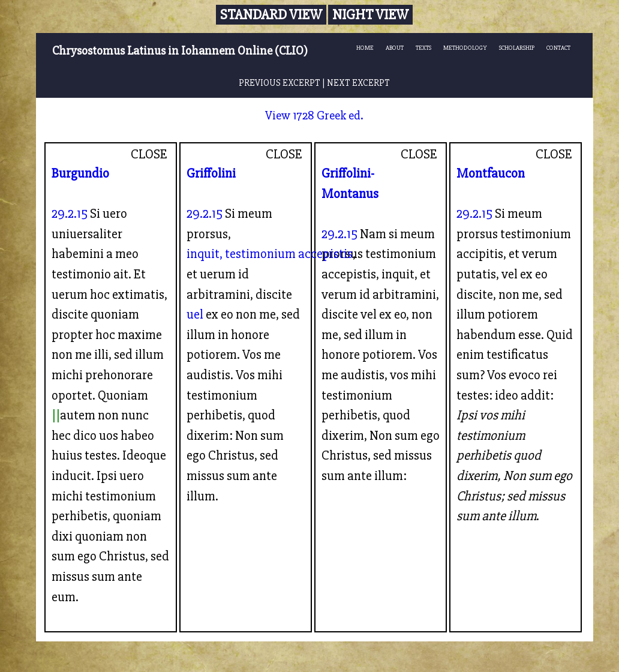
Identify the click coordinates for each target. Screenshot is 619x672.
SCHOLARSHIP (517, 48)
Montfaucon (491, 173)
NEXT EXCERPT (358, 83)
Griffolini (211, 173)
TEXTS (423, 48)
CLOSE (149, 154)
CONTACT (558, 48)
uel (195, 314)
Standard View (271, 15)
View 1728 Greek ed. (314, 115)
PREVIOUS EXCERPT (280, 83)
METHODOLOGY (465, 48)
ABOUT (395, 48)
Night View (370, 15)
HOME (365, 48)
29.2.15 (70, 214)
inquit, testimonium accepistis (270, 254)
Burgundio (80, 173)
